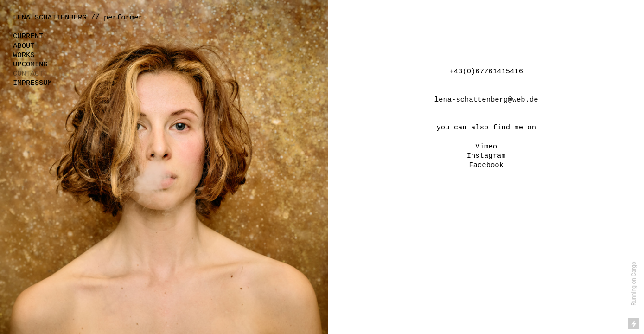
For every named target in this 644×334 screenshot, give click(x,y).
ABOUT (24, 46)
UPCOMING (30, 64)
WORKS (24, 55)
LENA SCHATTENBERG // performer (78, 18)
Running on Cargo (634, 284)
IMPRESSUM (32, 83)
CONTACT (28, 74)
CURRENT (28, 36)
